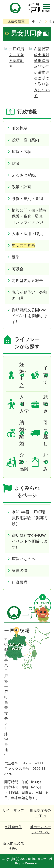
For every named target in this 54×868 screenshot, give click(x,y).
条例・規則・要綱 (27, 199)
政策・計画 (22, 187)
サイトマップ (13, 810)
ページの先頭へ (42, 608)
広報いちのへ (24, 559)
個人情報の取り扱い (13, 846)
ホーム (37, 21)
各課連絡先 (13, 827)
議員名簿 (20, 571)
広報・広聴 (22, 152)
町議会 (18, 269)
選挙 (16, 257)
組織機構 (20, 582)
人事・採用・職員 (27, 234)
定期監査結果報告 (27, 281)
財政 (16, 163)
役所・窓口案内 (25, 140)
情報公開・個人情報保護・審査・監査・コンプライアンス (29, 216)
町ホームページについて (41, 829)
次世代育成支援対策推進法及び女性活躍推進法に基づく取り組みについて (42, 72)
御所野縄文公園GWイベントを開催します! (30, 316)
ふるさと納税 (24, 175)
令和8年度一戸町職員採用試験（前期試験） (29, 518)
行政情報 (27, 112)
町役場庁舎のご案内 (41, 813)
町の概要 (20, 128)
